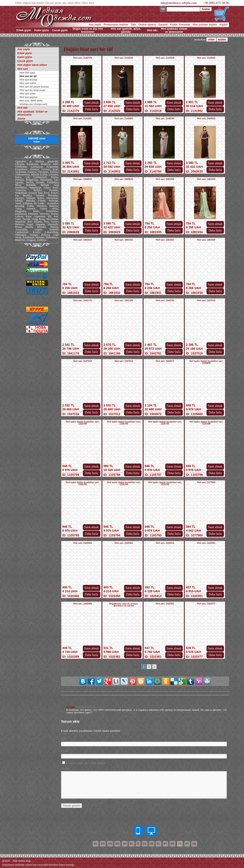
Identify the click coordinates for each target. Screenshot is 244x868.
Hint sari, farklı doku (31, 101)
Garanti (163, 25)
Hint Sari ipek (27, 73)
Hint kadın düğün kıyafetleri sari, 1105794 (124, 483)
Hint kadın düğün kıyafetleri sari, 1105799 (82, 423)
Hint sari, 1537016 (83, 361)
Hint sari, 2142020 (124, 58)
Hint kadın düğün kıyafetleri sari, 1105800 (206, 362)
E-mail (65, 751)
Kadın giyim (42, 30)
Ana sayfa (95, 25)
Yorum (65, 769)
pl (158, 844)
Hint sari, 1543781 (165, 300)
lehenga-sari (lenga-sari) (33, 104)
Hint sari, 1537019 (206, 300)
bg (117, 844)
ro (172, 844)
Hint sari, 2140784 (165, 119)
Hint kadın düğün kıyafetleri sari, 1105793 (165, 483)
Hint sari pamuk (29, 97)
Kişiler (224, 25)
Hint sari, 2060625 (124, 179)
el (132, 844)
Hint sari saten (28, 83)
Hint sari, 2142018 (165, 58)
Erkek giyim (24, 30)
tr (180, 844)
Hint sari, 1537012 (124, 361)
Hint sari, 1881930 (206, 240)
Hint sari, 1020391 (206, 543)
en (103, 844)
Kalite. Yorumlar (180, 25)
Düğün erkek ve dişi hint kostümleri (88, 30)
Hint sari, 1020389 (83, 604)
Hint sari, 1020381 (165, 604)
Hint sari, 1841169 (124, 300)
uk (194, 844)
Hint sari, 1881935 (165, 179)
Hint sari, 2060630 (206, 119)
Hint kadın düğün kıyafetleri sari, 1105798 (124, 423)
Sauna (21, 119)
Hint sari (23, 69)
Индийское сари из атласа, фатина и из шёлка (124, 605)
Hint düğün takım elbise (32, 65)
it (138, 844)
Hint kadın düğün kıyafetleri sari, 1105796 (206, 423)
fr (187, 844)
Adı (63, 739)
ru (96, 844)
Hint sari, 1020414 (165, 543)
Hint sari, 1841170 (83, 300)
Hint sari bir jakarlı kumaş (34, 87)
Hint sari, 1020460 (83, 543)
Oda (133, 25)
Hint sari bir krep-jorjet (32, 90)
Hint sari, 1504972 (165, 361)
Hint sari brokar (28, 80)
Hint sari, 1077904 (206, 482)
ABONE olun (37, 140)
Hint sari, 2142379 (83, 58)
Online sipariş (147, 25)
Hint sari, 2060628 (83, 179)
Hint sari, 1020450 (124, 543)
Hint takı (152, 30)
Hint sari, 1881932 (124, 240)
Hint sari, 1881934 (206, 179)
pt (165, 844)
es (145, 844)
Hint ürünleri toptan (205, 25)
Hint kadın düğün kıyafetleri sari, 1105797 (165, 423)
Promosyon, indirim (116, 25)
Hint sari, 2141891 (83, 119)
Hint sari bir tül (28, 76)
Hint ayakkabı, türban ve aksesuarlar (174, 30)
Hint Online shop (22, 861)
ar (110, 844)
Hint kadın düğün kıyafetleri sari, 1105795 (82, 483)
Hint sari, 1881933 (83, 240)
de (152, 844)
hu (125, 844)
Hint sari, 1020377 (206, 604)
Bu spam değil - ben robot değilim (86, 763)
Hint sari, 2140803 (124, 119)
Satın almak (91, 103)
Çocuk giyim (60, 30)
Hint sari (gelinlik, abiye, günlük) (126, 30)
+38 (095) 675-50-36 (216, 3)
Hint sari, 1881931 (165, 240)
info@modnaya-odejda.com (179, 3)
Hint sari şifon (28, 94)
